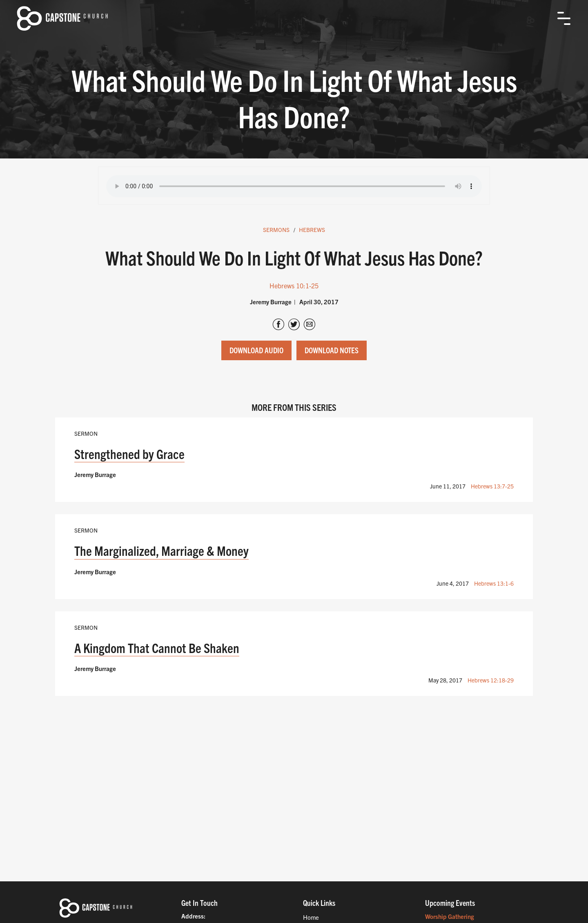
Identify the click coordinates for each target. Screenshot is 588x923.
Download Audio (256, 350)
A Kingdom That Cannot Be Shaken (157, 648)
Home (311, 917)
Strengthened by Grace (129, 454)
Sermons (276, 230)
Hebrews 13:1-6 (494, 583)
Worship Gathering (450, 916)
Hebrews (312, 230)
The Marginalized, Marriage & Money (161, 550)
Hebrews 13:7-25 (492, 486)
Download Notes (332, 350)
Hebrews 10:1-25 (294, 285)
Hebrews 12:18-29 (491, 680)
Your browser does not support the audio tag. (294, 186)
